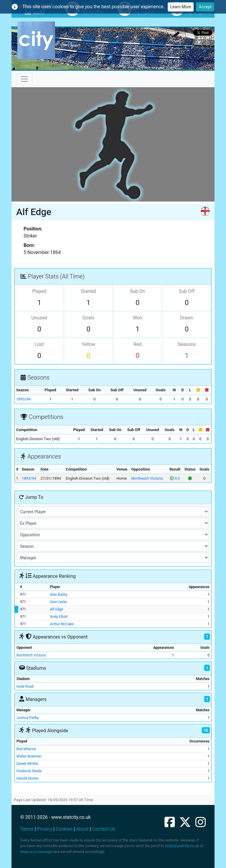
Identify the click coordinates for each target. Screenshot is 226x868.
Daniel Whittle (27, 764)
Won (138, 318)
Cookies (64, 829)
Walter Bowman (29, 756)
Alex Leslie (58, 602)
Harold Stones (28, 778)
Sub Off (187, 291)
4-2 (175, 478)
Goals (88, 318)
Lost (39, 344)
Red (138, 344)
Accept (205, 7)
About (83, 829)
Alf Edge (56, 609)
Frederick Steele (29, 771)
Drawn (187, 318)
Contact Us (104, 829)
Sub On (138, 291)
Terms (27, 829)
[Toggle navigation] (24, 79)
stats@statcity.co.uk (182, 846)
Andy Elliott (59, 617)
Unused (39, 318)
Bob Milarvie (26, 749)
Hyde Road (25, 687)
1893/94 (23, 399)
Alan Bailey (59, 595)
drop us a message (36, 852)
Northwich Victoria (147, 478)
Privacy (45, 829)
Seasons (187, 344)
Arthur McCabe (62, 624)
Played (39, 291)
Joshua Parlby (28, 718)
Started (89, 291)
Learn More (181, 7)
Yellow (88, 344)
